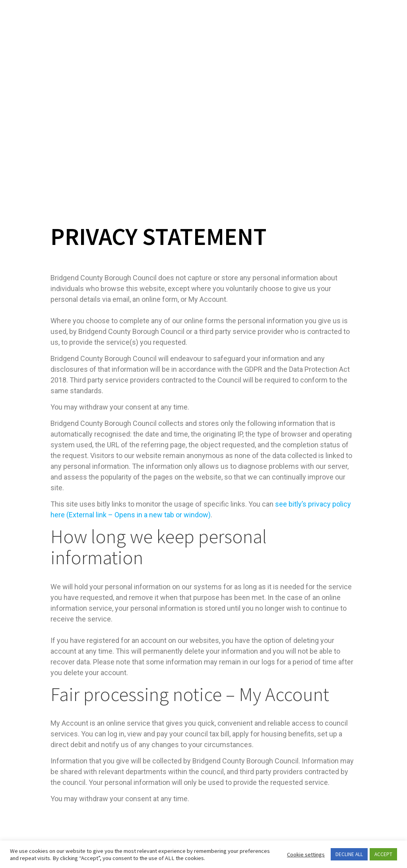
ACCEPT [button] (383, 854)
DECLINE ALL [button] (349, 854)
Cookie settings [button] (306, 854)
